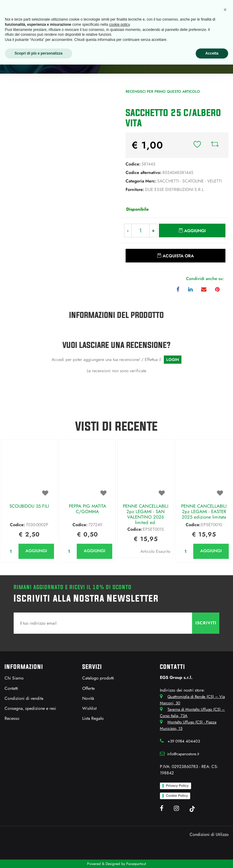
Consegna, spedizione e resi (30, 708)
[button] (197, 145)
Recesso (12, 718)
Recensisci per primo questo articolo (163, 92)
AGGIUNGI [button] (36, 551)
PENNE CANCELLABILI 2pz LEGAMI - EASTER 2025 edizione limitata (204, 512)
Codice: (133, 164)
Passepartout (136, 864)
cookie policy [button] (119, 25)
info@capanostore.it (183, 754)
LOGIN (173, 360)
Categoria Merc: (141, 181)
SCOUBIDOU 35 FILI (29, 506)
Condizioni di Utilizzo (209, 834)
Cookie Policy (177, 796)
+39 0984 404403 (184, 741)
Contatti (11, 688)
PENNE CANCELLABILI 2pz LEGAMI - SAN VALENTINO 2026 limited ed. (146, 514)
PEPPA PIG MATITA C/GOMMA (88, 509)
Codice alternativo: (144, 172)
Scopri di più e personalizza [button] (39, 53)
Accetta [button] (212, 53)
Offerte (88, 688)
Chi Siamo (14, 678)
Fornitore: (135, 189)
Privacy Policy (177, 786)
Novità (88, 698)
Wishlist (89, 708)
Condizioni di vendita (24, 698)
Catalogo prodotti (98, 678)
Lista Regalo (93, 718)
